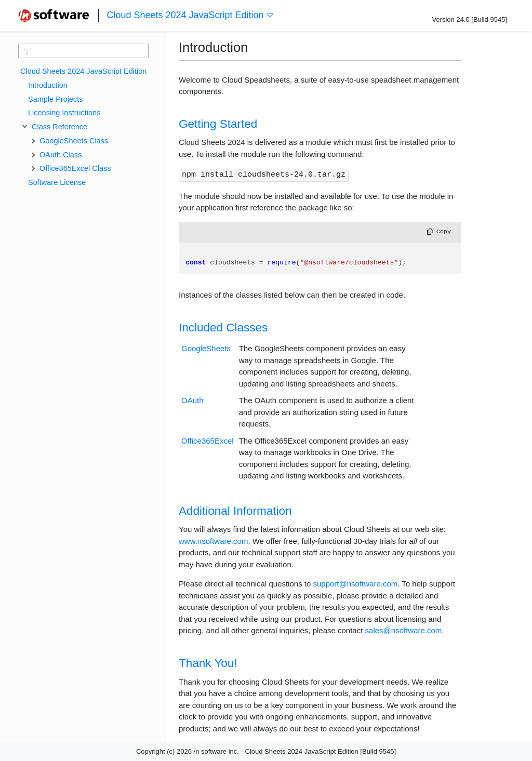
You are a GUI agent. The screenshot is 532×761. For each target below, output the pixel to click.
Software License (57, 182)
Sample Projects (56, 99)
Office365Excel (208, 441)
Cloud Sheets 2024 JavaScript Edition (190, 15)
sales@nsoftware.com (404, 630)
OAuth (192, 400)
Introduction (48, 85)
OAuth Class (61, 155)
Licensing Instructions (64, 113)
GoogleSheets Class (74, 141)
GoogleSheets (206, 348)
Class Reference (58, 127)
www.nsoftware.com (213, 541)
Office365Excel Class (75, 168)
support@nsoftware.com (355, 584)
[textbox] (83, 51)
